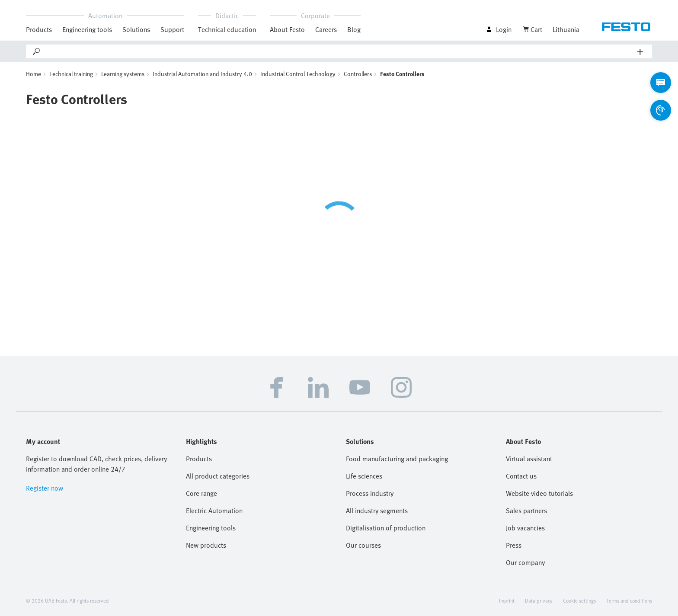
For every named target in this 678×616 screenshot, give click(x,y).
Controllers (358, 74)
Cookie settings (579, 600)
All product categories (218, 476)
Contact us (521, 476)
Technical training (71, 74)
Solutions (136, 29)
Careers (326, 29)
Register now (45, 488)
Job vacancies (525, 528)
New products (206, 545)
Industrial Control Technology (298, 74)
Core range (201, 493)
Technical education (227, 29)
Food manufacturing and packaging (397, 459)
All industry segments (377, 511)
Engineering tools (87, 29)
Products (39, 29)
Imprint (507, 600)
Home (34, 74)
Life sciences (364, 476)
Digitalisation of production (386, 528)
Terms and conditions (629, 600)
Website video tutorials (539, 493)
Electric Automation (214, 511)
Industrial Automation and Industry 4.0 (202, 74)
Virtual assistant (529, 459)
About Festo (287, 29)
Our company (525, 562)
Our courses (363, 545)
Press (514, 545)
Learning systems (123, 74)
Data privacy (539, 600)
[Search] (339, 51)
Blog (354, 29)
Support (172, 29)
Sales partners (526, 511)
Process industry (370, 493)
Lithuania (566, 29)
